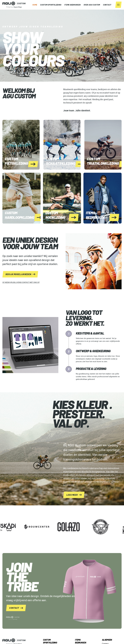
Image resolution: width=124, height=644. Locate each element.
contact (14, 608)
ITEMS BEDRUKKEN (72, 5)
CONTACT (107, 5)
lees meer (72, 495)
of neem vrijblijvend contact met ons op (21, 282)
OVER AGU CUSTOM (92, 5)
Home (35, 5)
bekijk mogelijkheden (18, 274)
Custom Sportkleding (51, 5)
